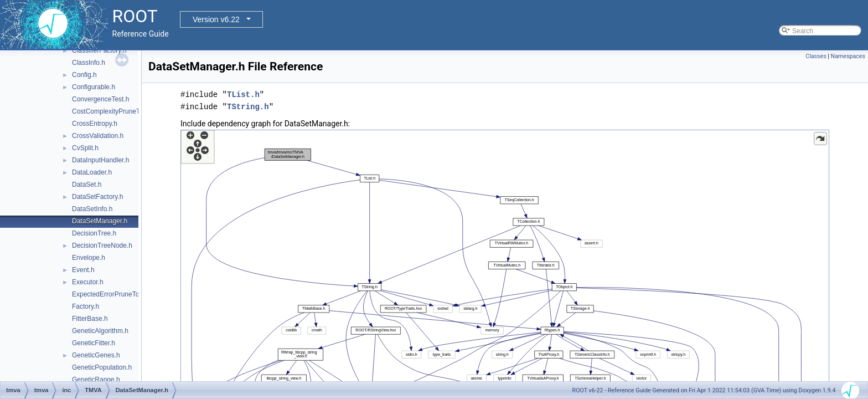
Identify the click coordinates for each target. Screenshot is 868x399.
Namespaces (848, 56)
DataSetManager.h (100, 221)
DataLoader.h (92, 172)
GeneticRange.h (96, 380)
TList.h (243, 94)
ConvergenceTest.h (100, 99)
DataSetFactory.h (97, 197)
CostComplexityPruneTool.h (113, 111)
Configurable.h (94, 87)
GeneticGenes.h (96, 355)
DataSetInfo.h (92, 209)
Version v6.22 (216, 19)
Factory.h (86, 306)
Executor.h (88, 282)
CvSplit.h (85, 148)
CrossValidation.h (98, 136)
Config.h (84, 75)
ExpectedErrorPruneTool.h (111, 294)
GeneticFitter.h (94, 343)
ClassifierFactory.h (99, 50)
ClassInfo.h (89, 63)
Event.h (83, 270)
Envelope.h (89, 258)
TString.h (248, 107)
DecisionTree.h (94, 233)
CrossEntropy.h (95, 124)
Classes (816, 56)
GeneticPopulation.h (102, 367)
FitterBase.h (90, 319)
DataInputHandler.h (100, 160)
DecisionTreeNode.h (102, 245)
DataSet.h (87, 185)
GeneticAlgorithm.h (100, 331)
